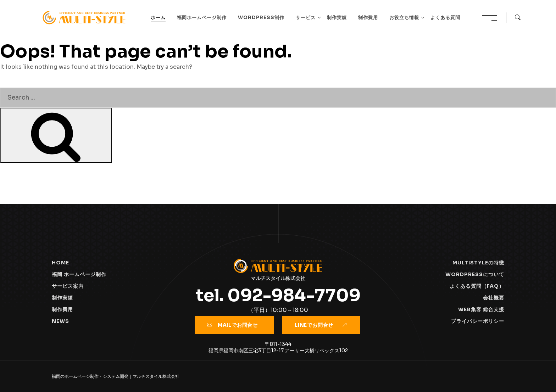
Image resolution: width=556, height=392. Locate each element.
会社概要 (494, 298)
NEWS (60, 321)
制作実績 (337, 18)
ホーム (158, 18)
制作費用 (368, 18)
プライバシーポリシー (478, 321)
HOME (60, 263)
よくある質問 (445, 18)
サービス (306, 18)
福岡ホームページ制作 (202, 18)
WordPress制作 (261, 18)
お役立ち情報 (404, 18)
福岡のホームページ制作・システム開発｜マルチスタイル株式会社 (116, 376)
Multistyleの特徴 (478, 263)
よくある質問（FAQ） (477, 286)
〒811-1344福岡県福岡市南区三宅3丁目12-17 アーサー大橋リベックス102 (278, 347)
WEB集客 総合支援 (481, 309)
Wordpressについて (475, 274)
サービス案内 (68, 286)
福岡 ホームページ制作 (79, 274)
